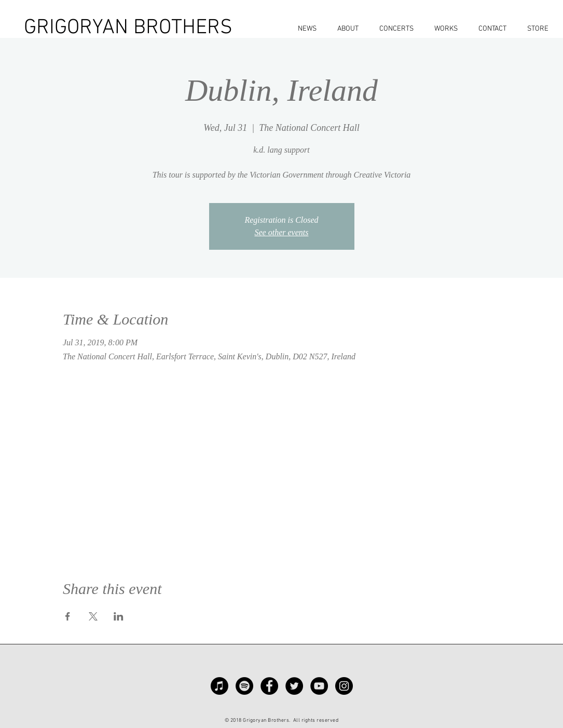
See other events (282, 232)
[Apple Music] (219, 686)
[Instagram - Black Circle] (344, 686)
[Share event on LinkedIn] (119, 616)
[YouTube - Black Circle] (319, 686)
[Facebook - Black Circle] (269, 686)
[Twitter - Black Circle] (294, 686)
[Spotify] (244, 686)
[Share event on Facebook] (68, 616)
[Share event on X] (93, 616)
